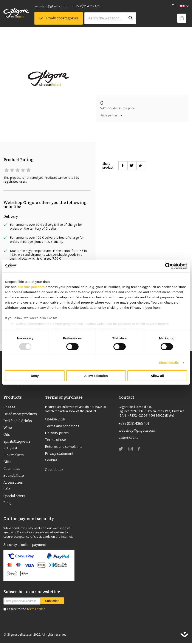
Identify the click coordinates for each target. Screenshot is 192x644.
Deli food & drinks (18, 421)
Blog (7, 504)
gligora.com (128, 437)
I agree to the (26, 610)
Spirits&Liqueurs (17, 442)
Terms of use (56, 440)
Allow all (157, 376)
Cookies (51, 461)
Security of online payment (25, 546)
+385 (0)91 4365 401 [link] (86, 6)
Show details (169, 363)
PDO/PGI (10, 449)
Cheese (9, 407)
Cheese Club (55, 419)
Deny (35, 376)
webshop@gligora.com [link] (51, 6)
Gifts (7, 462)
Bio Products (14, 455)
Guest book (54, 470)
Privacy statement (59, 454)
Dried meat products (20, 414)
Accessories (13, 483)
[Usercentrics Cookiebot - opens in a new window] (168, 266)
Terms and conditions (62, 426)
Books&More (14, 476)
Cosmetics (12, 469)
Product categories (59, 18)
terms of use (36, 610)
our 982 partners (31, 287)
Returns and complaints (64, 447)
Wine (8, 428)
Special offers (14, 497)
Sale (7, 490)
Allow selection (96, 376)
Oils (7, 435)
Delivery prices (57, 433)
